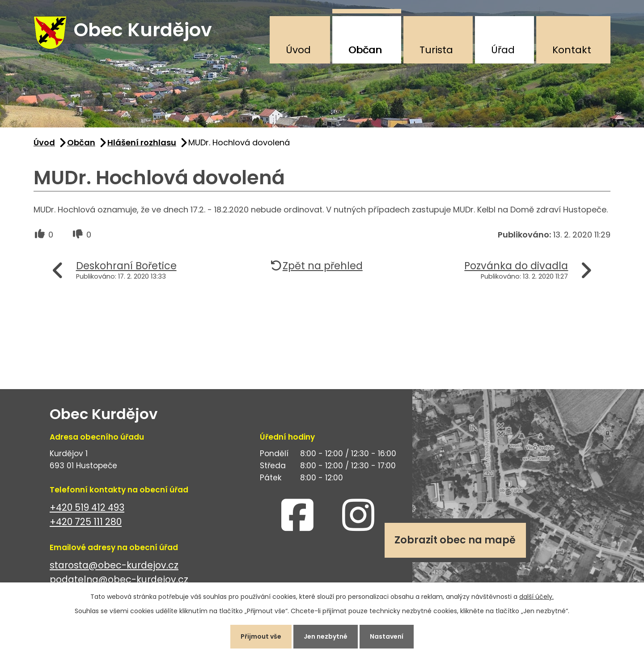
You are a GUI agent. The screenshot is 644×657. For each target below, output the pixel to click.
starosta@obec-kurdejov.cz (114, 565)
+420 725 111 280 (86, 522)
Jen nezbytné (326, 636)
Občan (365, 50)
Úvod (298, 50)
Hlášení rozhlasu (142, 142)
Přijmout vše (261, 636)
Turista (436, 50)
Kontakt (572, 50)
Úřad (503, 50)
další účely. (536, 597)
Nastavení (387, 636)
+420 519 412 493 (87, 507)
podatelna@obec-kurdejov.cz (119, 580)
